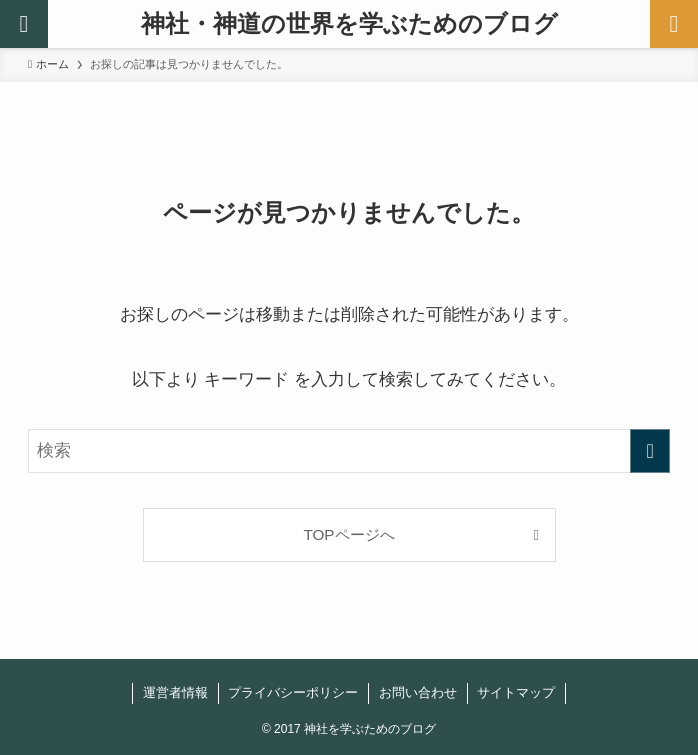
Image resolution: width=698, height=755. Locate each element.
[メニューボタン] (674, 24)
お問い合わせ (418, 692)
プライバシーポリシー (293, 692)
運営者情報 (175, 692)
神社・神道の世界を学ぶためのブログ (349, 24)
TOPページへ (348, 534)
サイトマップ (516, 692)
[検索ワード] (349, 451)
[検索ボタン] (24, 24)
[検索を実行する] (650, 451)
